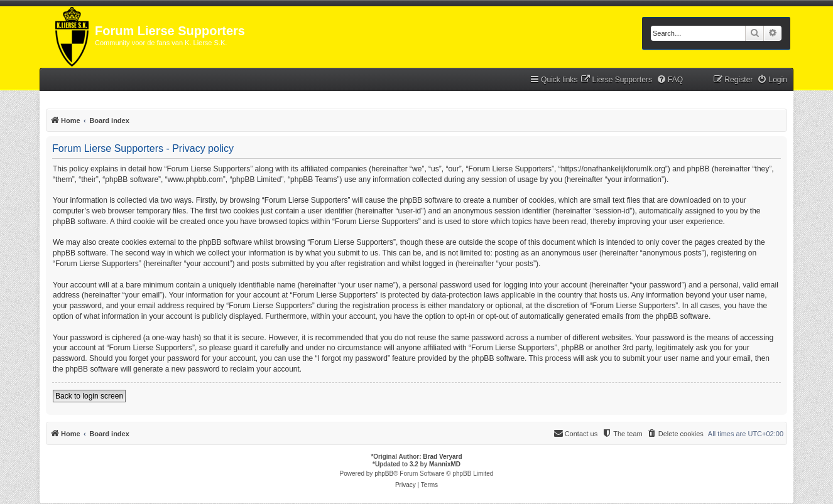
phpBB (384, 474)
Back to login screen (89, 396)
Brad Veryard (442, 457)
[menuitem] (616, 80)
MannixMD (445, 464)
